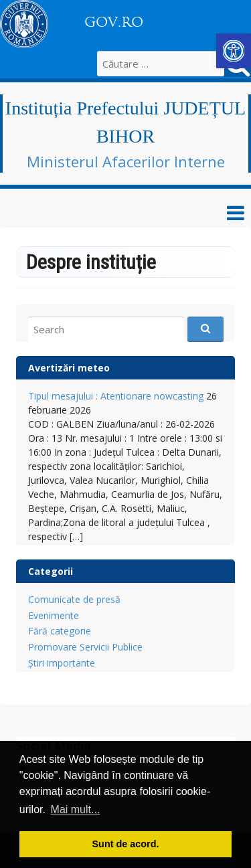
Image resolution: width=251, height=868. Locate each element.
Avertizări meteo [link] (69, 368)
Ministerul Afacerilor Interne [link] (126, 161)
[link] (234, 51)
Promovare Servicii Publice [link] (85, 647)
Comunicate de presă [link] (74, 599)
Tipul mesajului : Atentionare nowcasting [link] (116, 396)
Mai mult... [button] (76, 809)
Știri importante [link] (62, 663)
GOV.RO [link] (114, 22)
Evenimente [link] (54, 615)
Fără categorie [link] (60, 631)
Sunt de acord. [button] (126, 844)
